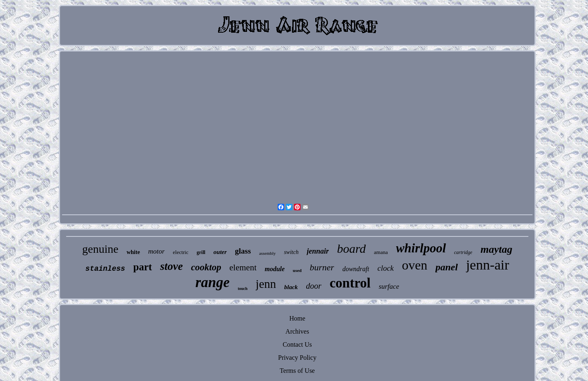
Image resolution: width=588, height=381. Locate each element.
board (351, 248)
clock (385, 268)
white (133, 252)
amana (381, 252)
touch (243, 289)
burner (322, 267)
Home (297, 318)
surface (389, 286)
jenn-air (488, 265)
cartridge (463, 252)
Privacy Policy (297, 358)
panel (447, 267)
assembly (267, 253)
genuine (100, 249)
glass (243, 251)
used (297, 270)
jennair (318, 251)
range (213, 282)
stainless (105, 269)
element (243, 267)
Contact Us (297, 344)
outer (220, 252)
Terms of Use (297, 371)
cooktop (206, 267)
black (291, 287)
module (275, 269)
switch (291, 252)
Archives (297, 331)
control (350, 283)
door (314, 286)
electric (180, 252)
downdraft (356, 269)
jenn (266, 284)
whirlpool (421, 248)
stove (171, 266)
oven (414, 265)
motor (157, 251)
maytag (497, 249)
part (143, 267)
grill (201, 252)
